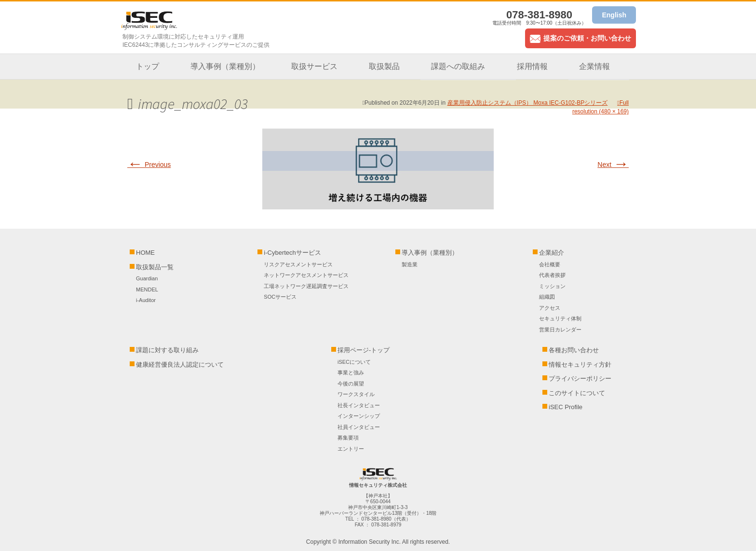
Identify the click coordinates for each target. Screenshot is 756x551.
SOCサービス (283, 297)
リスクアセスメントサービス (298, 264)
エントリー (351, 449)
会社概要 (550, 264)
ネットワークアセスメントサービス (306, 275)
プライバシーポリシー (580, 379)
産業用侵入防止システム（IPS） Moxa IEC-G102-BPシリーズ (528, 103)
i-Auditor (146, 300)
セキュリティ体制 (560, 318)
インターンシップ (359, 416)
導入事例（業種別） (225, 66)
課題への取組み (458, 66)
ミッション (552, 286)
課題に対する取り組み (167, 350)
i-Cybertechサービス (292, 253)
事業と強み (351, 372)
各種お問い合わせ (574, 350)
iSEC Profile (566, 407)
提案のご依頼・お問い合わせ (580, 38)
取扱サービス (314, 66)
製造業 (410, 264)
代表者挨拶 (552, 275)
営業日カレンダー (560, 330)
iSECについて (354, 362)
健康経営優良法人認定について (180, 365)
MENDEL (147, 289)
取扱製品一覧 (155, 267)
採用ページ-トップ (364, 350)
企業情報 (594, 66)
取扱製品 (384, 66)
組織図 (547, 297)
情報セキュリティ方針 (580, 365)
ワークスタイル (356, 394)
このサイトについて (577, 393)
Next (613, 165)
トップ (148, 66)
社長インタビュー (359, 405)
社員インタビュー (359, 427)
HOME (145, 253)
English (614, 15)
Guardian (147, 278)
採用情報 (532, 66)
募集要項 (348, 438)
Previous (149, 165)
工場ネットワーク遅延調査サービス (306, 286)
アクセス (550, 308)
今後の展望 (351, 384)
